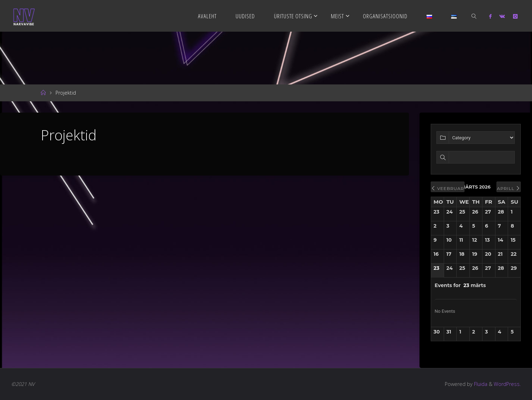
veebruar (448, 188)
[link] (474, 16)
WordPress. (507, 384)
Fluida (480, 384)
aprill (509, 188)
